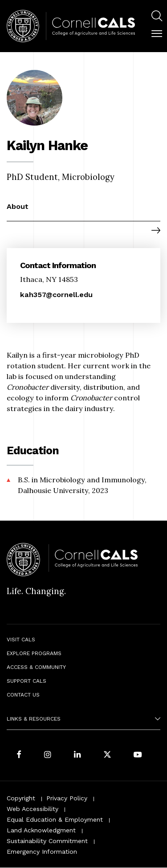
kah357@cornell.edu (56, 295)
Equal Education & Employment (55, 819)
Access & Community (36, 667)
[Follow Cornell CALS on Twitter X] (107, 755)
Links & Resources (34, 719)
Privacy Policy (67, 798)
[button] (157, 34)
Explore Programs (34, 653)
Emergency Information (42, 852)
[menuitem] (157, 17)
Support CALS (26, 681)
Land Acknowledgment (41, 830)
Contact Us (23, 695)
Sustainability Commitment (47, 841)
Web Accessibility (33, 809)
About (18, 206)
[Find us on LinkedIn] (77, 755)
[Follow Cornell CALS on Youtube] (138, 755)
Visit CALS (21, 640)
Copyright (21, 798)
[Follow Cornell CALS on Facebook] (19, 755)
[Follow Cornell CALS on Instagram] (48, 755)
